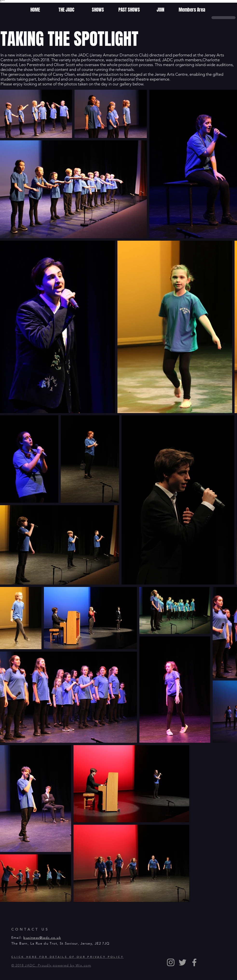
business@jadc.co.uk (42, 938)
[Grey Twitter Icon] (183, 962)
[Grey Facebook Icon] (194, 962)
